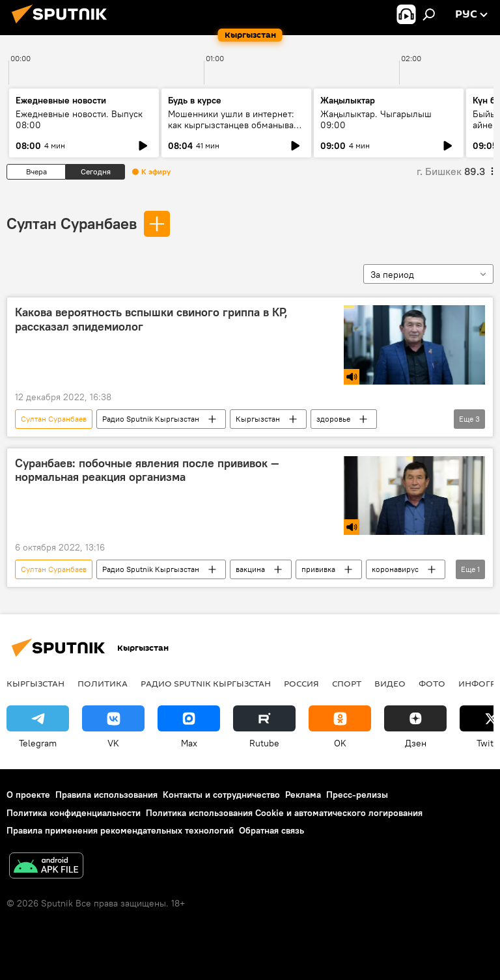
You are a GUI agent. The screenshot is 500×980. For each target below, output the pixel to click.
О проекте (28, 795)
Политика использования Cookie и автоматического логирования (284, 813)
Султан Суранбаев (72, 223)
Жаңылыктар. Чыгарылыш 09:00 (376, 119)
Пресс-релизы (357, 795)
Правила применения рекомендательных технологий (120, 830)
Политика (103, 683)
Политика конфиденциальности (74, 813)
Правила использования (106, 795)
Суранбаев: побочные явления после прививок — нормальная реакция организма (147, 470)
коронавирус (395, 569)
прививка (318, 569)
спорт (347, 683)
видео (390, 683)
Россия (301, 683)
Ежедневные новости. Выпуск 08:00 (79, 119)
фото (432, 683)
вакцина (250, 569)
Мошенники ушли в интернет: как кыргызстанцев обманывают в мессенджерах (236, 125)
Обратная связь (271, 830)
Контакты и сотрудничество (221, 795)
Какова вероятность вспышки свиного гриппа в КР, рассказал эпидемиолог (151, 320)
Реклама (303, 795)
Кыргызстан (258, 419)
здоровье (333, 419)
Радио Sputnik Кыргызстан (151, 419)
